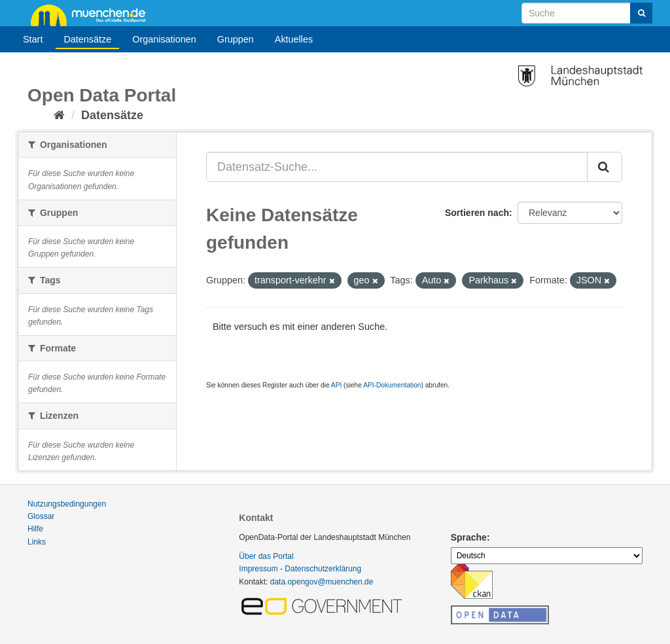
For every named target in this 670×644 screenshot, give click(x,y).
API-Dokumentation (392, 385)
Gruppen (236, 39)
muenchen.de (93, 14)
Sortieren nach (477, 213)
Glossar (41, 516)
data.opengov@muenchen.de (322, 582)
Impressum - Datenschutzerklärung (300, 569)
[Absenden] (641, 13)
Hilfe (35, 529)
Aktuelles (294, 39)
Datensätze (87, 39)
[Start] (59, 115)
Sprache (469, 537)
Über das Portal (266, 556)
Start (33, 39)
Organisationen (164, 39)
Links (37, 542)
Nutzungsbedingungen (67, 504)
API (336, 385)
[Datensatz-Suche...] (397, 167)
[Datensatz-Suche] (587, 13)
